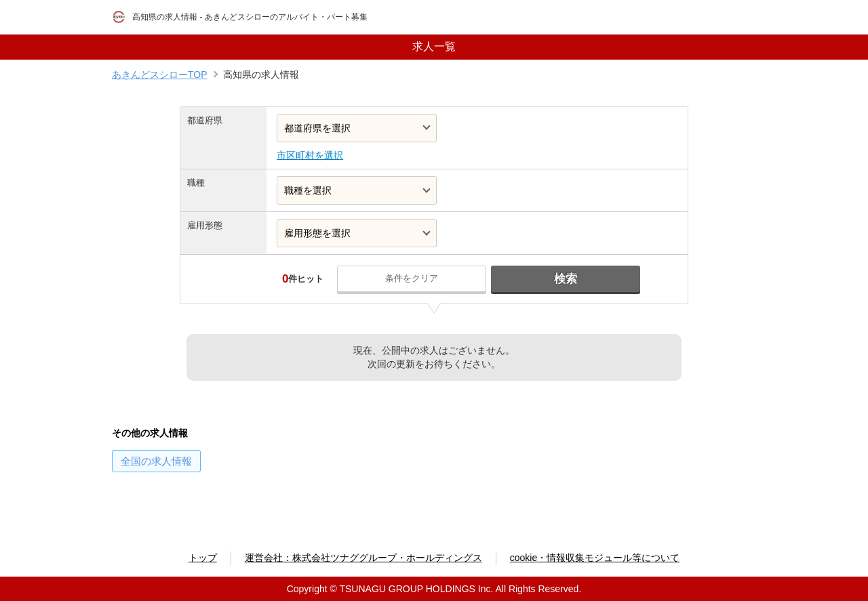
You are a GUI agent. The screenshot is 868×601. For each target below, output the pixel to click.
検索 (566, 279)
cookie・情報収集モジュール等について (595, 558)
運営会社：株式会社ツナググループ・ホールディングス (363, 558)
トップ (203, 558)
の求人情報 (156, 461)
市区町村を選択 (310, 155)
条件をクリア (412, 278)
